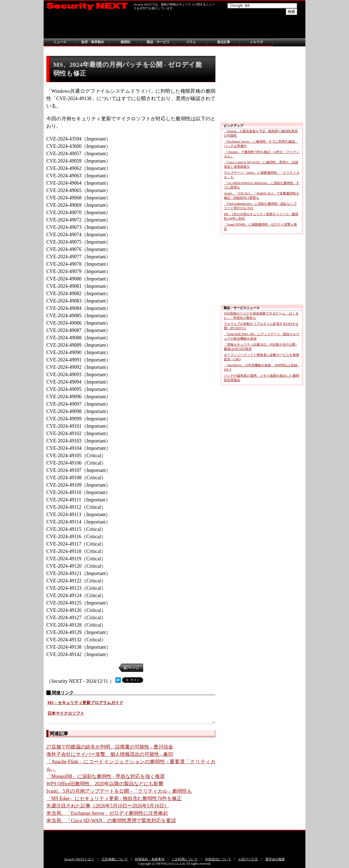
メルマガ (256, 42)
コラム (191, 42)
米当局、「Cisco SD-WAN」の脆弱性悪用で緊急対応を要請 (111, 821)
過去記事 (224, 42)
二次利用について (185, 859)
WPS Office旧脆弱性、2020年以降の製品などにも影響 (105, 784)
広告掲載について (115, 859)
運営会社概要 (275, 859)
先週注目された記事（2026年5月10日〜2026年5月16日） (108, 806)
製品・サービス (158, 42)
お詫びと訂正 (248, 859)
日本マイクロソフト (66, 713)
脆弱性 (125, 42)
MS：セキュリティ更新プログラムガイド (85, 703)
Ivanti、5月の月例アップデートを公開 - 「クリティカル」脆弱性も (119, 791)
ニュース (60, 42)
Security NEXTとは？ (79, 859)
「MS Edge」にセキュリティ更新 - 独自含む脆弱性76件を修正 (114, 798)
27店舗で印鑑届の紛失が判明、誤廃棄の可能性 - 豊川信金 (110, 747)
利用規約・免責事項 (150, 859)
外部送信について (218, 859)
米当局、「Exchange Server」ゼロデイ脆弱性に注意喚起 (107, 813)
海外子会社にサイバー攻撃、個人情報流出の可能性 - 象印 (110, 754)
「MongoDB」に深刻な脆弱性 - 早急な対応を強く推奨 (106, 776)
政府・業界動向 (93, 42)
